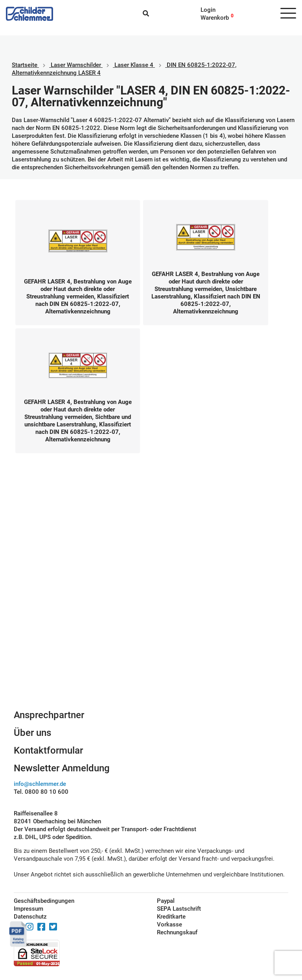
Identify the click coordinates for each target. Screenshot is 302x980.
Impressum (29, 909)
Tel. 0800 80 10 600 (41, 792)
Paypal (166, 901)
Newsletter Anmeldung (62, 768)
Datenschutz (30, 917)
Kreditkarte (171, 917)
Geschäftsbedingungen (44, 901)
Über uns (32, 733)
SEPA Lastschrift (179, 909)
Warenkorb (215, 18)
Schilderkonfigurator (151, 623)
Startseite (25, 65)
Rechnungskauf (177, 932)
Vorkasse (169, 924)
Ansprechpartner (49, 715)
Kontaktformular (48, 750)
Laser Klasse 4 (134, 65)
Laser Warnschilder (76, 65)
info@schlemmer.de (40, 784)
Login (208, 10)
